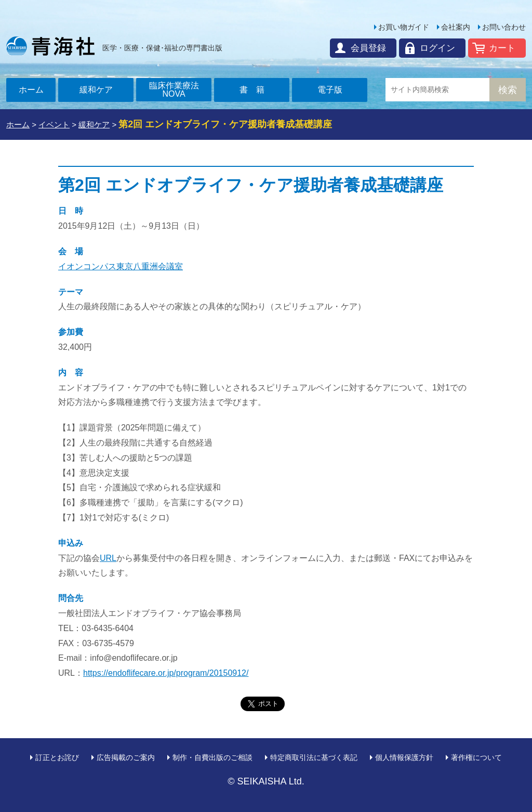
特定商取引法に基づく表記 (314, 757)
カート (502, 48)
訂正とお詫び (57, 757)
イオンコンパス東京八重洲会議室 (121, 266)
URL (108, 558)
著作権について (476, 757)
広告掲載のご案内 (126, 757)
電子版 (330, 90)
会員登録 (368, 48)
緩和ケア (96, 90)
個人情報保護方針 (404, 757)
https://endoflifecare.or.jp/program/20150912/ (166, 673)
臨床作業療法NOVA (174, 90)
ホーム (31, 90)
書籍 (256, 90)
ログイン (437, 48)
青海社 (50, 46)
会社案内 (456, 27)
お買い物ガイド (404, 27)
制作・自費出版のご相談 (212, 757)
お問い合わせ (504, 27)
